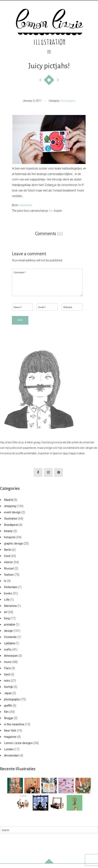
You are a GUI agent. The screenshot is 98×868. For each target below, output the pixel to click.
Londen (9, 754)
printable (10, 629)
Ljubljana (10, 648)
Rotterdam (11, 592)
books (8, 598)
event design (12, 517)
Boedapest (11, 529)
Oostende (10, 641)
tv (5, 585)
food (7, 560)
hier (51, 211)
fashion (9, 579)
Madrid (9, 504)
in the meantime (14, 729)
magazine (10, 741)
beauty (8, 535)
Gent (7, 679)
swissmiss (26, 205)
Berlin (8, 554)
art (6, 616)
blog (7, 623)
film (6, 716)
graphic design (13, 548)
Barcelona (10, 610)
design (8, 635)
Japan (8, 698)
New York (10, 735)
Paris (7, 673)
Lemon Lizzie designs (18, 747)
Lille (7, 604)
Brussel (9, 573)
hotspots (10, 542)
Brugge (9, 722)
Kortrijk (9, 691)
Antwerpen (11, 660)
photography (68, 101)
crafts (8, 654)
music (8, 666)
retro (7, 685)
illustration (11, 523)
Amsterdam (11, 760)
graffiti (8, 710)
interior (9, 567)
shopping (10, 510)
